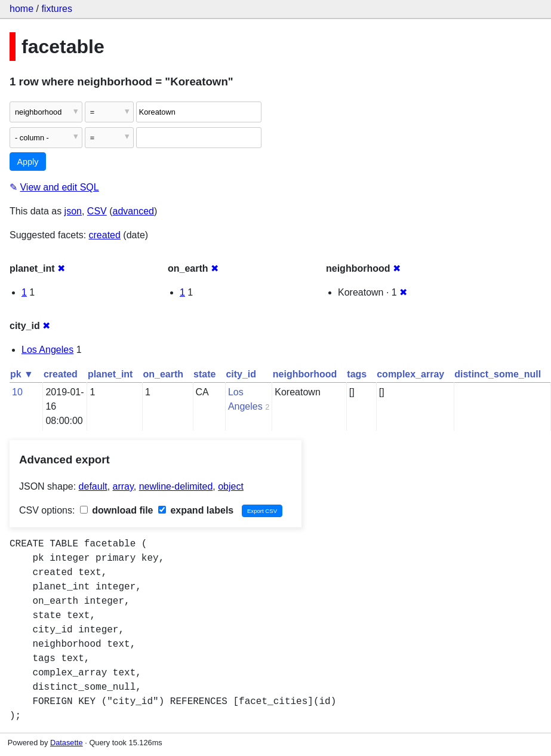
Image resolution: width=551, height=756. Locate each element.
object (231, 486)
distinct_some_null (498, 374)
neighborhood (305, 374)
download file (117, 510)
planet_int (110, 374)
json (73, 211)
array (123, 486)
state (204, 374)
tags (357, 374)
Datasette (67, 743)
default (93, 486)
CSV (97, 211)
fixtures (57, 9)
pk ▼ (22, 374)
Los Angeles (47, 350)
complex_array (410, 374)
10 (17, 392)
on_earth (163, 374)
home (21, 9)
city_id (241, 374)
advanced (133, 211)
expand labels (196, 510)
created (105, 235)
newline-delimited (176, 486)
